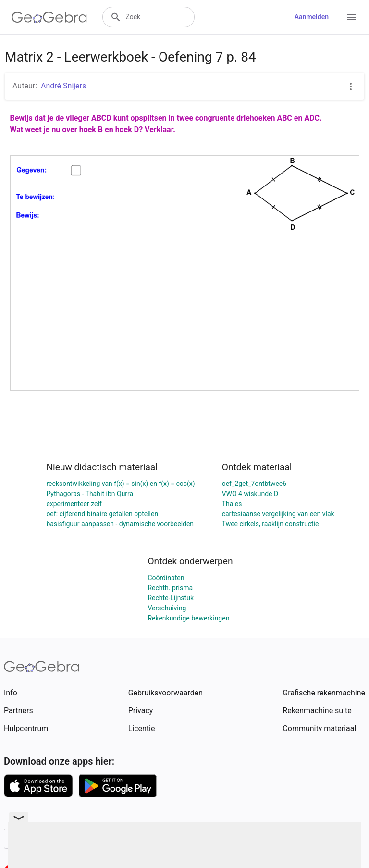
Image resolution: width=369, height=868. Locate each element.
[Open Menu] (352, 17)
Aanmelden (312, 17)
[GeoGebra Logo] (49, 17)
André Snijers (63, 86)
